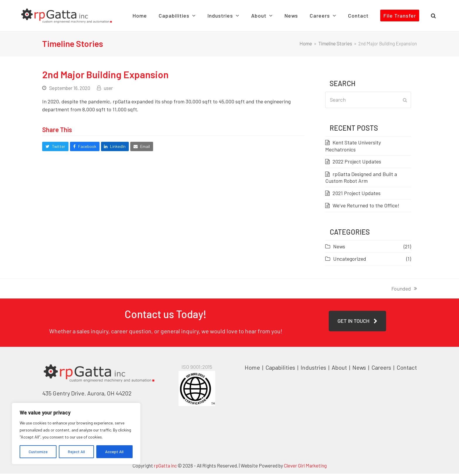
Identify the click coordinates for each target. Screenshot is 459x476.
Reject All (76, 452)
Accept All (114, 452)
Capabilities (280, 370)
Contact (407, 370)
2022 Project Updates (357, 164)
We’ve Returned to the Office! (366, 208)
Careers (382, 370)
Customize (38, 452)
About (340, 370)
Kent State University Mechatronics (353, 148)
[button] (445, 17)
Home (252, 370)
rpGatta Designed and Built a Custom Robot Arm (361, 180)
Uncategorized (350, 261)
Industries (314, 370)
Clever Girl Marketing (305, 468)
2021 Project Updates (357, 195)
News (339, 248)
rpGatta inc (165, 468)
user (108, 90)
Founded (404, 291)
